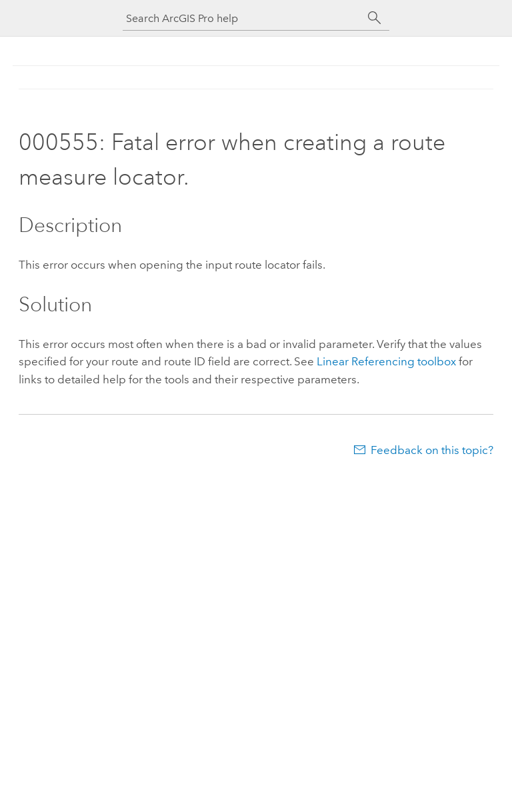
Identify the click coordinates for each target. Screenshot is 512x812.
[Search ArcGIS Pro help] (243, 18)
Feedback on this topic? (432, 450)
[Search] (375, 18)
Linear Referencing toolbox (386, 361)
